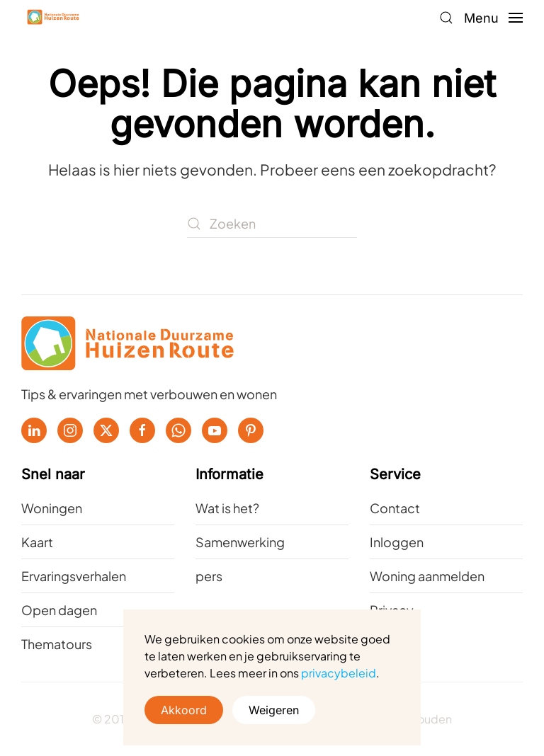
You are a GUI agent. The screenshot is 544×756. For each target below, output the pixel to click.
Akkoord (184, 710)
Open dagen (59, 610)
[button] (446, 18)
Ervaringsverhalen (74, 576)
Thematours (57, 644)
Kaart (37, 542)
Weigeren (274, 710)
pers (209, 576)
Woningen (52, 508)
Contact (395, 508)
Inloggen (397, 542)
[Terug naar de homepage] (53, 18)
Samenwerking (240, 542)
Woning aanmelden (427, 576)
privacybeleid (339, 673)
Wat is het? (227, 508)
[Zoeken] (272, 224)
